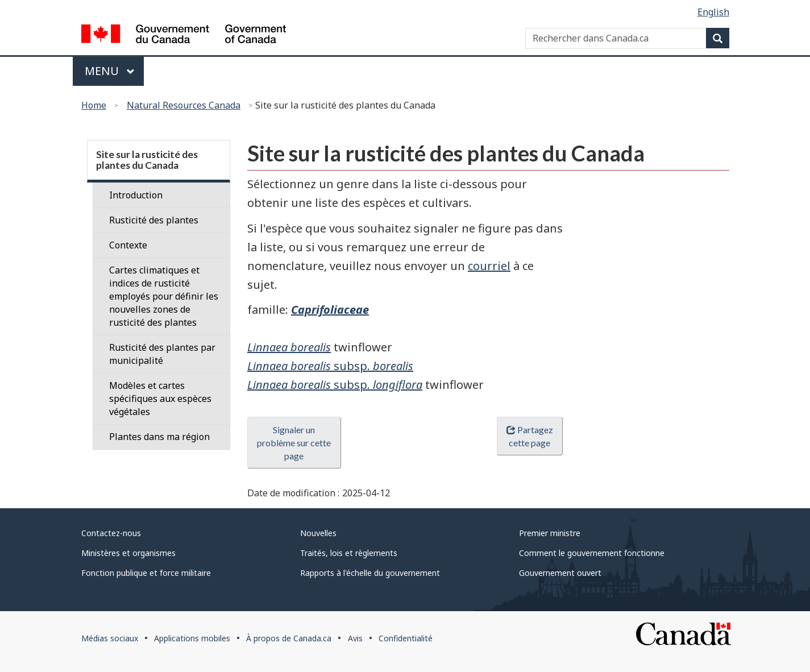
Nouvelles (318, 533)
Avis (355, 638)
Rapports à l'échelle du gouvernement (370, 573)
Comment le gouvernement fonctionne (592, 553)
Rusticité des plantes (154, 220)
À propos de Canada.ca (289, 638)
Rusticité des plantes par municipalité (162, 354)
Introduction (136, 195)
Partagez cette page (530, 436)
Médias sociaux (110, 638)
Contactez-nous (111, 533)
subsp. (330, 366)
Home (94, 105)
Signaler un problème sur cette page (294, 443)
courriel (489, 266)
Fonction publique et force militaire (146, 573)
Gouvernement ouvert (560, 573)
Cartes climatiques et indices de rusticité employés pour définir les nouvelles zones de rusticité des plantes (164, 296)
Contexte (128, 245)
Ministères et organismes (128, 553)
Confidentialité (406, 638)
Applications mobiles (192, 638)
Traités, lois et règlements (349, 553)
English (713, 12)
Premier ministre (550, 533)
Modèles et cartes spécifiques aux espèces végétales (160, 399)
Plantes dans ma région (159, 437)
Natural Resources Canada (184, 105)
